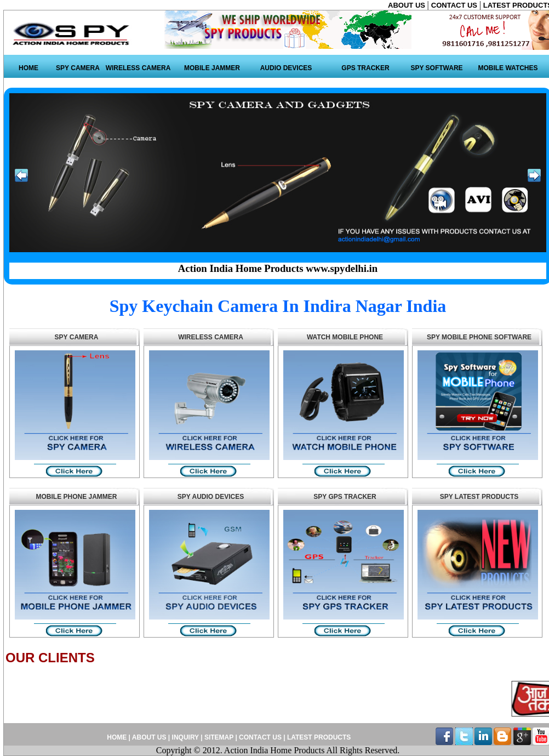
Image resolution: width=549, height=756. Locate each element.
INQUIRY (185, 737)
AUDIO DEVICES (286, 68)
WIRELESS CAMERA (138, 68)
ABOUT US (408, 5)
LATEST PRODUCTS (318, 737)
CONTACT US (455, 5)
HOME (28, 68)
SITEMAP (220, 737)
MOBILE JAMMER (212, 68)
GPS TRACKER (365, 68)
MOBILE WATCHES (508, 68)
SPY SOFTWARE (436, 68)
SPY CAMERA (78, 68)
